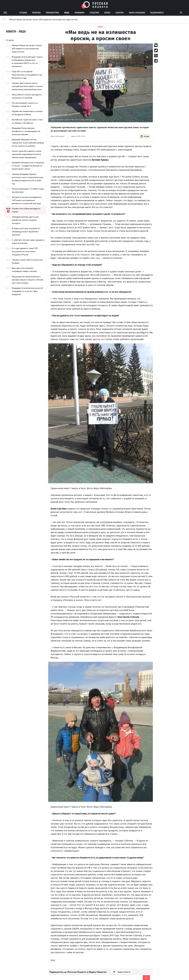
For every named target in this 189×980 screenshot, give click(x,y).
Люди (67, 13)
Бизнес (107, 13)
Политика (36, 13)
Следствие (94, 13)
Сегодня (23, 13)
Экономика (79, 13)
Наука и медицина (137, 13)
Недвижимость (157, 13)
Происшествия (52, 13)
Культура (120, 13)
